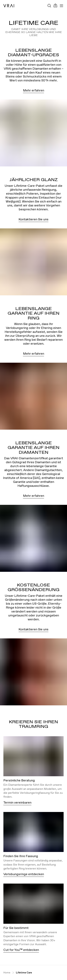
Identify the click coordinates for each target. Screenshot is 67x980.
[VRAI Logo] (9, 6)
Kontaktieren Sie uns (33, 219)
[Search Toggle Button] (49, 6)
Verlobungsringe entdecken (24, 874)
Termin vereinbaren (17, 802)
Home (7, 973)
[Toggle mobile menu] (61, 6)
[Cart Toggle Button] (55, 6)
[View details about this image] (34, 756)
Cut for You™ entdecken (21, 950)
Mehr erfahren (34, 90)
